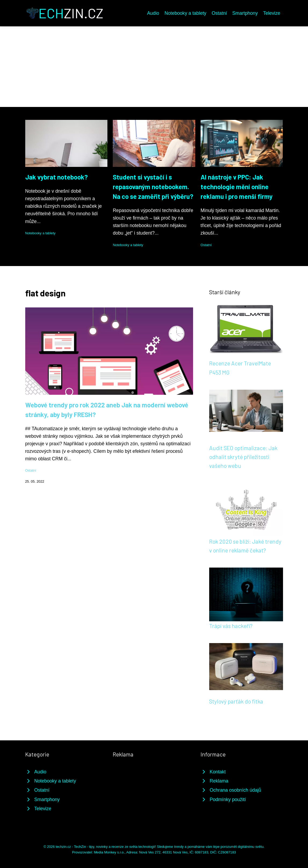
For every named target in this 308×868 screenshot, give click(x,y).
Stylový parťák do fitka (236, 701)
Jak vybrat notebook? (57, 177)
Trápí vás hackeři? (231, 626)
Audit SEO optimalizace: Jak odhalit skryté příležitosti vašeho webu (243, 457)
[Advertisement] (154, 67)
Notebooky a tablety (186, 13)
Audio (153, 13)
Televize (272, 13)
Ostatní (219, 13)
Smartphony (245, 13)
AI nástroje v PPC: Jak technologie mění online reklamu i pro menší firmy (237, 187)
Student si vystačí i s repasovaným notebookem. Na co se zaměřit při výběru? (153, 187)
